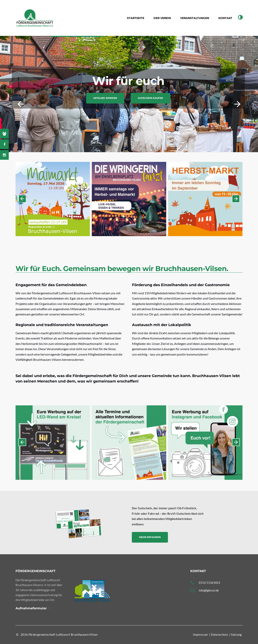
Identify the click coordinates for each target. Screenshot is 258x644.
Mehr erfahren (150, 537)
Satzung (236, 635)
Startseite (136, 18)
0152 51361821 (210, 583)
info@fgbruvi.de (209, 590)
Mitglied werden (105, 98)
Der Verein (162, 18)
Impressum (200, 635)
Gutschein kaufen (150, 98)
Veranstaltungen (195, 18)
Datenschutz (219, 635)
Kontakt (225, 18)
